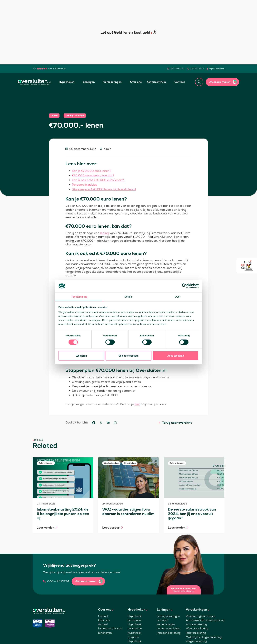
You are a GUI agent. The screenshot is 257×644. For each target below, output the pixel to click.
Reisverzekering (196, 632)
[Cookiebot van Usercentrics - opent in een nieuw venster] (184, 286)
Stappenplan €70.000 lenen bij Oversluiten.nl (104, 188)
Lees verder (45, 527)
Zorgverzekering (196, 640)
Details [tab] (128, 297)
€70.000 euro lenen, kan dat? (93, 175)
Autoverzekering (196, 624)
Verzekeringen (112, 82)
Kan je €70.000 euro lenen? (92, 171)
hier (137, 403)
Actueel (103, 624)
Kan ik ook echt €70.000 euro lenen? (98, 180)
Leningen (89, 82)
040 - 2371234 (58, 581)
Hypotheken (67, 82)
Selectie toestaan (129, 356)
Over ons (136, 82)
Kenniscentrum (156, 82)
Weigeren (81, 356)
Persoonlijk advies (85, 184)
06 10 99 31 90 (177, 69)
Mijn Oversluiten (217, 69)
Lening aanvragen (168, 615)
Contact (180, 82)
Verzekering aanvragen (201, 615)
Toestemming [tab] (79, 297)
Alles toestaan (176, 356)
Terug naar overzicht (177, 422)
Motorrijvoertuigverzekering (204, 636)
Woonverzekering (197, 628)
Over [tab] (178, 297)
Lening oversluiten (168, 628)
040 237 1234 (197, 69)
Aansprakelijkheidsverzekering (205, 619)
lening (105, 232)
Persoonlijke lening (169, 632)
